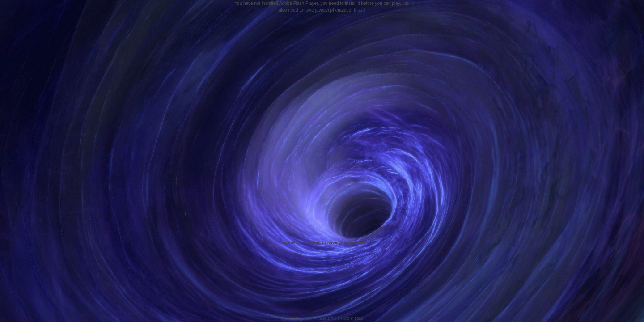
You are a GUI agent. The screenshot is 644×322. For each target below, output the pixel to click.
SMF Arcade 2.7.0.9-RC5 (327, 318)
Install (360, 10)
